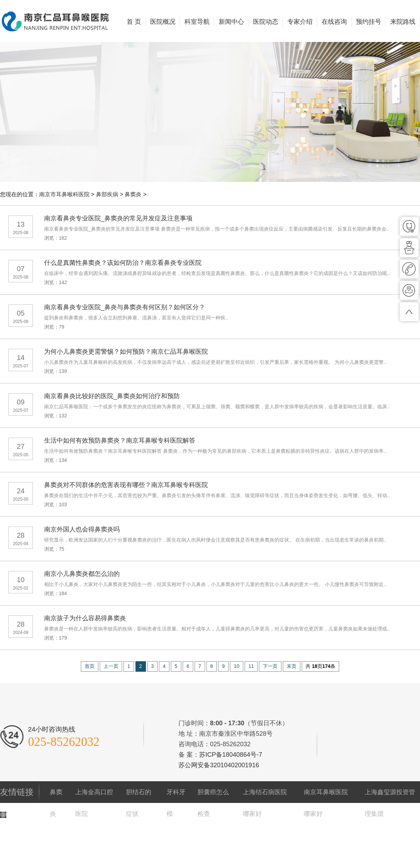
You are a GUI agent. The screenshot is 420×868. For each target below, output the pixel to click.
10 (237, 666)
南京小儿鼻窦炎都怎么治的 (82, 574)
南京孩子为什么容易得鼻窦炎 (85, 618)
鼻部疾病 (107, 194)
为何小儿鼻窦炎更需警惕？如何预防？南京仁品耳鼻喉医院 (126, 352)
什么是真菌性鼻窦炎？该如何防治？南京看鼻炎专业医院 (123, 263)
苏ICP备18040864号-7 (231, 755)
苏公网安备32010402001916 (219, 765)
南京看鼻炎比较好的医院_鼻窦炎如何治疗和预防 (112, 396)
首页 (90, 666)
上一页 (111, 666)
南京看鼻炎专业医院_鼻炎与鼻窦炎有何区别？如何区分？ (125, 307)
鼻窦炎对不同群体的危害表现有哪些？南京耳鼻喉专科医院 (126, 485)
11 (251, 666)
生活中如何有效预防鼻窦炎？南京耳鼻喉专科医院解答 (120, 440)
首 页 (134, 22)
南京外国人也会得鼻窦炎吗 (82, 529)
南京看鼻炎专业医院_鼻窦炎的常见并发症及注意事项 (118, 218)
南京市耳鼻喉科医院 (64, 194)
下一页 (270, 666)
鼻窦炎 (133, 194)
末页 (292, 666)
